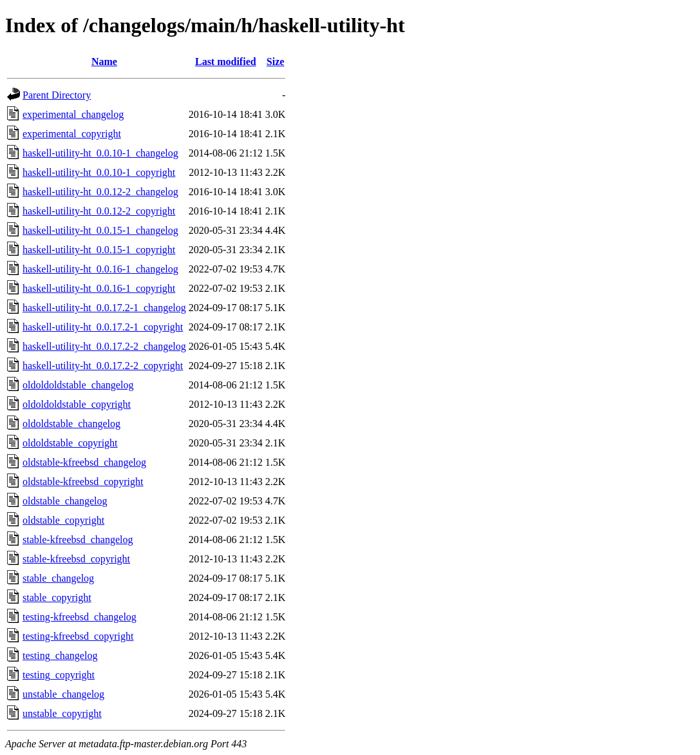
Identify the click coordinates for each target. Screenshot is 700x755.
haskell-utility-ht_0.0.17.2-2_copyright (103, 366)
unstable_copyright (62, 713)
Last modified (226, 62)
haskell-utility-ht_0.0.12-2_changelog (100, 192)
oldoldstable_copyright (70, 443)
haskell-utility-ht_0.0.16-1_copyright (99, 288)
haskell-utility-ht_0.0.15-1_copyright (99, 250)
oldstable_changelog (65, 501)
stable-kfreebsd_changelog (78, 540)
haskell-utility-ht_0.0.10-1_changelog (100, 153)
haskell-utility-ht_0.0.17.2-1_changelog (104, 308)
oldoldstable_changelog (71, 424)
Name (104, 62)
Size (276, 62)
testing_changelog (60, 655)
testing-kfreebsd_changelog (80, 617)
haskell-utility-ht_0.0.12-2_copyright (99, 211)
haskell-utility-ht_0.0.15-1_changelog (100, 230)
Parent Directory (57, 95)
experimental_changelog (73, 114)
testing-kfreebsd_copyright (78, 636)
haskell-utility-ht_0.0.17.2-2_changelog (104, 346)
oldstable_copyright (63, 520)
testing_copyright (59, 675)
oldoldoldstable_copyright (77, 404)
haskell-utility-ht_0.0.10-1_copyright (99, 172)
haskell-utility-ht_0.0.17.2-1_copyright (103, 327)
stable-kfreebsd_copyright (76, 559)
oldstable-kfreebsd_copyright (83, 482)
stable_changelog (58, 578)
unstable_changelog (63, 694)
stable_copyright (57, 597)
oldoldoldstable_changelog (78, 385)
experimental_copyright (72, 134)
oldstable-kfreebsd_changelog (84, 462)
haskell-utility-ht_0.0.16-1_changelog (100, 269)
